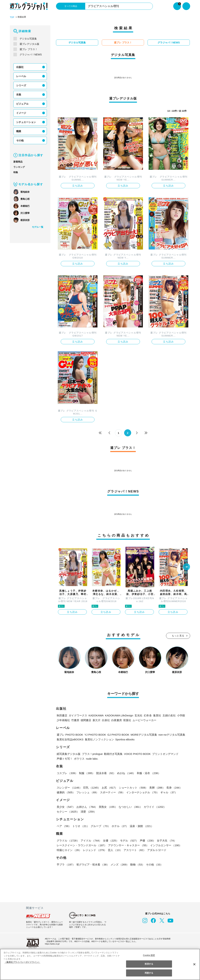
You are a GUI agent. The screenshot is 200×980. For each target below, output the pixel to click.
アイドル (91, 840)
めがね (126, 773)
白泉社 (106, 720)
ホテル (119, 826)
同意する (149, 973)
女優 (110, 840)
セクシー (178, 806)
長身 (173, 787)
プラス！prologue (93, 754)
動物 (137, 864)
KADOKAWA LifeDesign (118, 715)
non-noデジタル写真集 (168, 734)
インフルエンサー (165, 845)
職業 (19, 131)
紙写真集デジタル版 (69, 754)
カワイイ (154, 806)
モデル (129, 840)
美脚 (156, 787)
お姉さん (87, 806)
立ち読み (78, 185)
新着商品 (18, 162)
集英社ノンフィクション (99, 739)
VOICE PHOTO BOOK (137, 754)
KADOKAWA (96, 715)
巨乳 (92, 787)
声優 (147, 840)
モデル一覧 (38, 227)
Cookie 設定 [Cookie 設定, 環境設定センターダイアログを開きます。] (149, 955)
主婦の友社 (168, 715)
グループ (100, 826)
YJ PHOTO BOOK (93, 734)
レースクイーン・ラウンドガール (82, 845)
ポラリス (79, 758)
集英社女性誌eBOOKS (70, 739)
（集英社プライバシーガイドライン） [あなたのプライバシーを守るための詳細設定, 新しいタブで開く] (22, 962)
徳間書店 (86, 720)
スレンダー (69, 787)
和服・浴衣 (148, 773)
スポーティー (112, 792)
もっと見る (178, 635)
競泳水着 (106, 773)
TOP (12, 17)
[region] (100, 964)
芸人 (115, 850)
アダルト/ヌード (156, 850)
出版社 (20, 67)
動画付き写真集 (114, 754)
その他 (20, 140)
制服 (87, 773)
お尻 (109, 787)
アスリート (134, 850)
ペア (64, 826)
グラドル (68, 840)
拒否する (149, 964)
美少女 (66, 806)
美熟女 (108, 806)
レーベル (21, 76)
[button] (186, 567)
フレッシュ (87, 792)
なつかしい (130, 806)
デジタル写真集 (28, 38)
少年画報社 (63, 720)
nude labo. (92, 758)
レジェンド (94, 850)
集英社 (156, 715)
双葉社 (127, 720)
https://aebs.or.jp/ (53, 943)
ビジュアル (22, 104)
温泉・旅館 (141, 826)
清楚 (64, 811)
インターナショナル (142, 792)
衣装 (19, 94)
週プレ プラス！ (28, 49)
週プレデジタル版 (29, 44)
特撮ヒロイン (69, 850)
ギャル (168, 792)
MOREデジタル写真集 (140, 734)
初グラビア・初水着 (93, 864)
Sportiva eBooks (125, 739)
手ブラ (66, 864)
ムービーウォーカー (144, 720)
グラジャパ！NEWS (30, 54)
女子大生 (166, 840)
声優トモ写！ (65, 758)
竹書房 (75, 720)
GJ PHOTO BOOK (115, 734)
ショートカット (133, 787)
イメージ (21, 113)
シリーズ (21, 85)
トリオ (81, 826)
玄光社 (137, 715)
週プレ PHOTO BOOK (69, 734)
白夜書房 (117, 720)
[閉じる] (194, 964)
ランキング (19, 167)
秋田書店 (62, 715)
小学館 (180, 715)
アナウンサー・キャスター (128, 845)
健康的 (66, 792)
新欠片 (97, 720)
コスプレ (67, 773)
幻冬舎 (146, 715)
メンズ (119, 864)
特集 (16, 172)
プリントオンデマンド (164, 754)
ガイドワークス (78, 715)
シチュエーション (26, 122)
